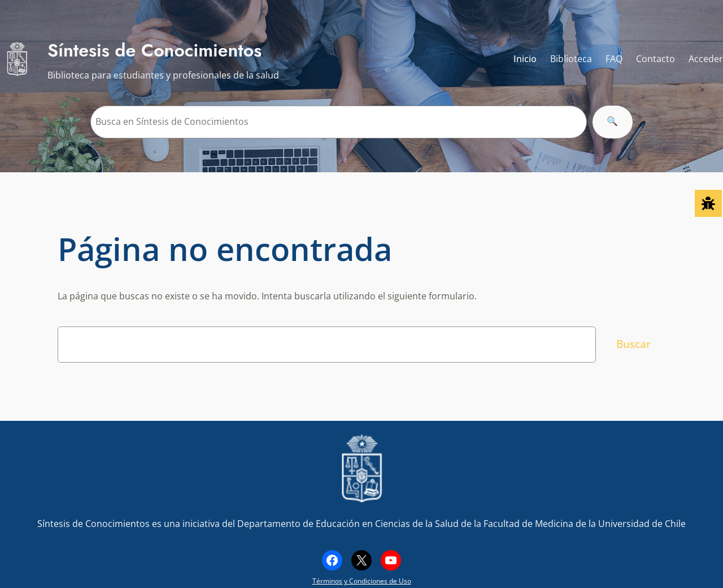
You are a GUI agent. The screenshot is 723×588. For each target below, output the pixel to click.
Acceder (706, 59)
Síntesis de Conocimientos (154, 50)
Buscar (633, 344)
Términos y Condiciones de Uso (362, 581)
